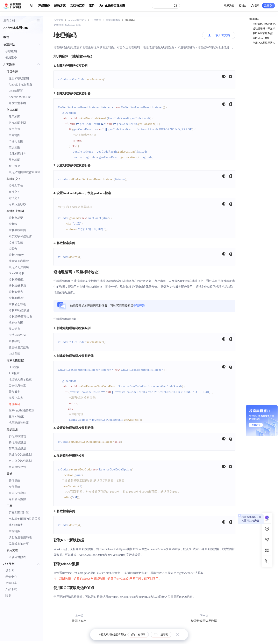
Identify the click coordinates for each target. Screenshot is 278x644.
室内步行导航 (17, 493)
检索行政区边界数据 (22, 410)
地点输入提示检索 (20, 379)
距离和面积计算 (19, 513)
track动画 (14, 354)
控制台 (243, 6)
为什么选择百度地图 (112, 6)
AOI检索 (14, 373)
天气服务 (14, 392)
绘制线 (13, 224)
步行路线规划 (17, 436)
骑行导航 (14, 481)
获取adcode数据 (261, 38)
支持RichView (17, 335)
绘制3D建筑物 (18, 286)
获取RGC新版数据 (263, 33)
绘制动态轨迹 (17, 304)
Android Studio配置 (20, 85)
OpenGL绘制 (17, 273)
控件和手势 (16, 186)
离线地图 (14, 148)
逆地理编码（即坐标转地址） (265, 29)
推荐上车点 (16, 398)
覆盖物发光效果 (19, 347)
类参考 (10, 571)
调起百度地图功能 (20, 537)
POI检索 (14, 367)
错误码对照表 (17, 557)
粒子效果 (14, 166)
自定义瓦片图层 (19, 267)
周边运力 (14, 329)
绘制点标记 (16, 218)
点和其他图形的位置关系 (24, 519)
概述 (6, 37)
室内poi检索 (16, 416)
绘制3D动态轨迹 (19, 310)
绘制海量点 (16, 292)
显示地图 (14, 117)
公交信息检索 (17, 386)
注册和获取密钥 (19, 78)
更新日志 (11, 583)
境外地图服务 (17, 154)
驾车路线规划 (17, 449)
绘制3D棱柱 (16, 280)
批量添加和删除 (19, 261)
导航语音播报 (17, 499)
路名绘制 (14, 341)
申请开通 (139, 306)
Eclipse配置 (16, 91)
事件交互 (14, 192)
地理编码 (14, 404)
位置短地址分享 (19, 544)
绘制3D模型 (16, 298)
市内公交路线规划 (20, 461)
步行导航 (14, 487)
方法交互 (14, 198)
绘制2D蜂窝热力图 (20, 317)
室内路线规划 (17, 467)
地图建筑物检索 (19, 423)
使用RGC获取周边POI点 (265, 43)
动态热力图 (16, 323)
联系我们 (229, 6)
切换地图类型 (17, 123)
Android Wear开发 (20, 97)
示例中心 (11, 577)
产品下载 (11, 589)
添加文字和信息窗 (20, 236)
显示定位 (14, 129)
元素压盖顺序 (17, 204)
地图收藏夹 (16, 525)
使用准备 (11, 57)
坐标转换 (14, 531)
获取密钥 (11, 51)
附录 (8, 595)
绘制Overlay (16, 255)
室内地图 (14, 135)
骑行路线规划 (17, 442)
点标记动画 (16, 243)
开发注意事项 (17, 103)
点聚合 (13, 249)
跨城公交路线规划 (20, 455)
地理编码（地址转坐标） (265, 24)
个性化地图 (16, 141)
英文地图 (14, 160)
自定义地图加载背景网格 (24, 172)
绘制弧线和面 (17, 230)
